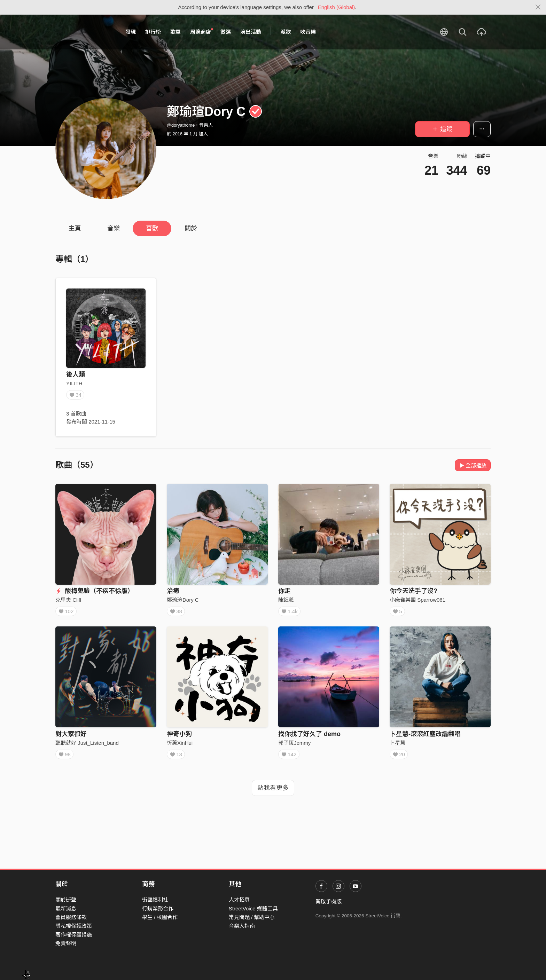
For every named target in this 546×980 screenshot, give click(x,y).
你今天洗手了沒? (414, 591)
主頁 (75, 228)
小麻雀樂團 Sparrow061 (418, 600)
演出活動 (251, 32)
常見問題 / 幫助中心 (252, 917)
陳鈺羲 (286, 600)
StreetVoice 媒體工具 (253, 908)
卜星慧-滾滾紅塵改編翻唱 (425, 736)
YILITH (74, 383)
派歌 (286, 32)
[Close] (538, 7)
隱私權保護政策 (74, 926)
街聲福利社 (155, 900)
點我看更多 (273, 793)
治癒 (173, 591)
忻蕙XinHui (180, 745)
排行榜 (153, 32)
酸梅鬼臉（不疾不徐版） (95, 591)
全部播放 (473, 465)
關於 (191, 228)
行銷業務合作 (158, 908)
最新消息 (66, 908)
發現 (131, 32)
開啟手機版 (329, 902)
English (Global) (337, 7)
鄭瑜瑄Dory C (183, 600)
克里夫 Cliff (68, 600)
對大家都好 (71, 736)
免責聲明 (66, 943)
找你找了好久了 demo (309, 736)
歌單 (175, 32)
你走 (284, 591)
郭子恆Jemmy (294, 745)
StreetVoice (84, 32)
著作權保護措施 (74, 935)
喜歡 (152, 228)
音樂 (114, 228)
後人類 (76, 374)
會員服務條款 (71, 917)
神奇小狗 (179, 736)
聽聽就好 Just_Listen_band (87, 745)
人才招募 (239, 900)
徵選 (226, 32)
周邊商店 (202, 32)
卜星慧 (397, 745)
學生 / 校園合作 (160, 917)
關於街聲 (66, 900)
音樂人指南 (242, 926)
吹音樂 (308, 32)
